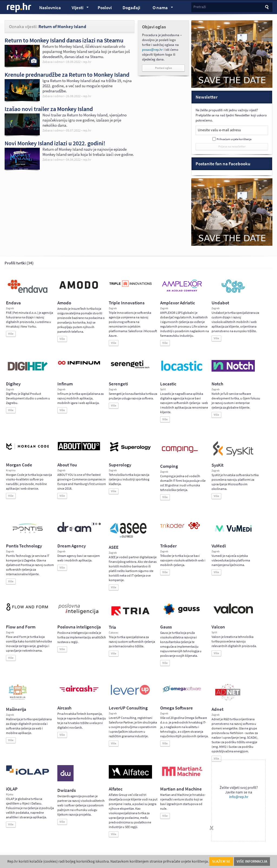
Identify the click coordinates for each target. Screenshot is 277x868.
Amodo (64, 303)
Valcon (218, 627)
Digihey (13, 384)
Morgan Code (19, 465)
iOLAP (12, 789)
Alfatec (116, 789)
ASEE (114, 547)
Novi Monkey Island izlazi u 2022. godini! (55, 143)
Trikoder (168, 546)
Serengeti (118, 384)
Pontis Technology (24, 546)
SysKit (217, 465)
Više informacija (252, 861)
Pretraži (200, 7)
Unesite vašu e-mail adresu (219, 130)
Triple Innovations (127, 303)
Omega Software (177, 708)
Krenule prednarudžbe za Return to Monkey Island (67, 75)
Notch (217, 384)
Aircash (64, 708)
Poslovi (105, 8)
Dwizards (67, 790)
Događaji (131, 8)
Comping (169, 466)
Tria (112, 627)
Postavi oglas (164, 68)
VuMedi (219, 546)
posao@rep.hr (152, 50)
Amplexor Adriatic (178, 303)
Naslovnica (50, 8)
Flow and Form (21, 627)
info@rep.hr (239, 797)
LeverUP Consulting (128, 708)
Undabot (220, 303)
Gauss (166, 627)
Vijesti (78, 8)
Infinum (65, 384)
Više (11, 334)
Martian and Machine (181, 789)
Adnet (217, 709)
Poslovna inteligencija (79, 627)
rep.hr (19, 8)
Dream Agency (72, 546)
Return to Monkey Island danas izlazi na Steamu (64, 40)
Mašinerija (16, 709)
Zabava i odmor (53, 62)
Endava (13, 303)
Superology (120, 465)
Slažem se (221, 861)
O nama (160, 8)
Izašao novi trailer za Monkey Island (49, 109)
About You (67, 465)
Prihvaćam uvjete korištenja (234, 139)
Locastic (168, 384)
